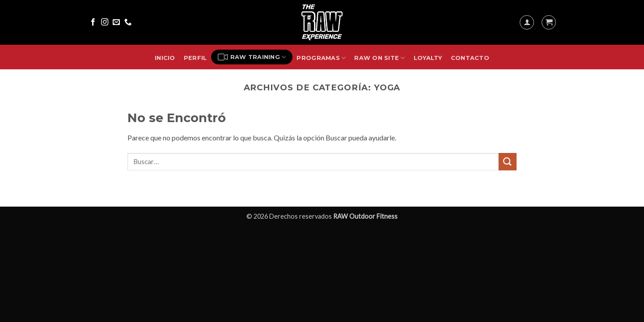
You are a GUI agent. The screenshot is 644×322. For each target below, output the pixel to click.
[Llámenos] (128, 22)
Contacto (470, 58)
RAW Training (252, 57)
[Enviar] (508, 162)
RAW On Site (379, 58)
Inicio (165, 58)
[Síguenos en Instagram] (105, 22)
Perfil (195, 58)
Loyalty (428, 58)
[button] (527, 22)
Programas (321, 58)
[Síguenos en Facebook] (93, 22)
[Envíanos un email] (116, 22)
